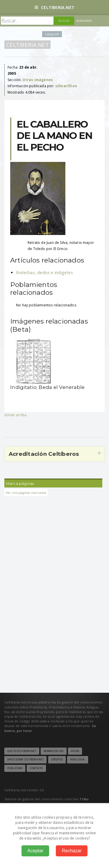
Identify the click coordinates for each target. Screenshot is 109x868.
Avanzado (84, 21)
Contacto (36, 768)
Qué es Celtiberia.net (22, 751)
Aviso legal (78, 760)
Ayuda (75, 751)
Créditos (57, 760)
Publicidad (15, 768)
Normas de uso (54, 751)
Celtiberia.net (54, 7)
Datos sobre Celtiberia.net (25, 760)
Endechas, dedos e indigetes (44, 273)
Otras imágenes (38, 80)
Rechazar (72, 851)
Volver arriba (15, 415)
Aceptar (35, 851)
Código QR (52, 34)
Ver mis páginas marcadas (26, 493)
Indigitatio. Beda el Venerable (48, 387)
